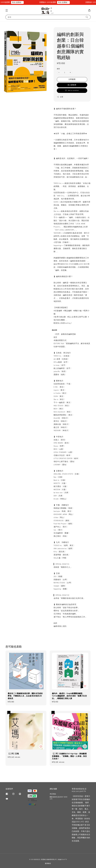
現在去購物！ (19, 2)
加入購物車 (72, 85)
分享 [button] (60, 97)
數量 (58, 69)
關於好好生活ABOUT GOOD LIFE (59, 798)
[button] (7, 10)
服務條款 (48, 863)
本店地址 (53, 794)
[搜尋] (87, 17)
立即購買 (72, 79)
